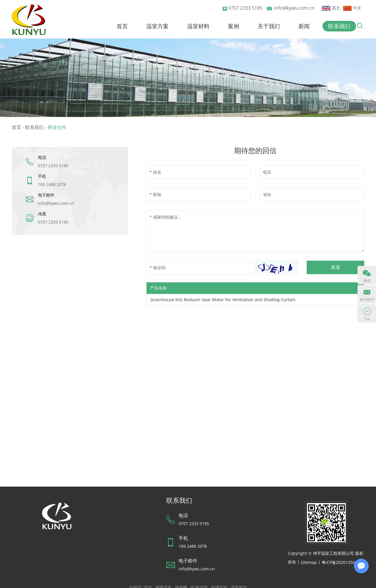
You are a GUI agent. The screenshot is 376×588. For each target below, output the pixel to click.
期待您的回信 (255, 150)
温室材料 (199, 26)
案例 (234, 26)
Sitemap (309, 562)
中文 (352, 8)
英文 (331, 8)
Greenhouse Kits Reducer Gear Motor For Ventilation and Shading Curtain (223, 300)
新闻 (304, 26)
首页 (123, 26)
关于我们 (269, 26)
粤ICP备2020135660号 (343, 562)
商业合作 (57, 127)
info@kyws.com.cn (294, 8)
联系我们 (339, 26)
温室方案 (158, 26)
